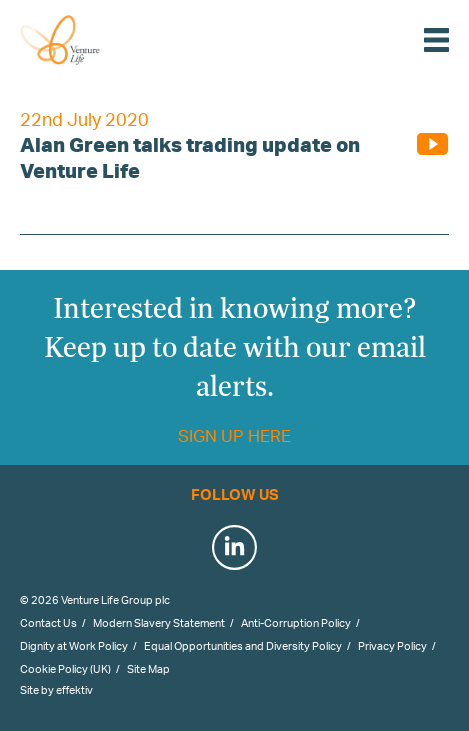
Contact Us (48, 623)
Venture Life (82, 40)
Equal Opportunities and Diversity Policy (243, 646)
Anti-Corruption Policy (296, 623)
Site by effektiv (56, 690)
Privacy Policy (392, 646)
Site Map (148, 669)
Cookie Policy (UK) (65, 669)
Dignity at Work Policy (74, 646)
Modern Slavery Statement (159, 623)
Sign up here (234, 435)
